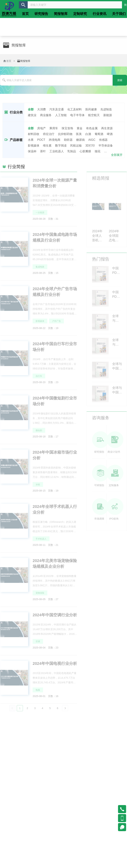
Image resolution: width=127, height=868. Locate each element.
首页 (8, 61)
